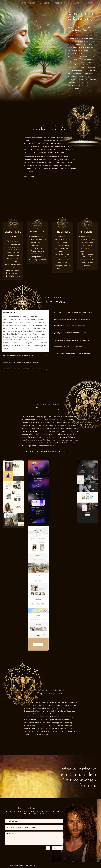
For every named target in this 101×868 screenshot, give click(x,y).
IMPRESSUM (31, 865)
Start (24, 3)
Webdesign (33, 3)
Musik (70, 3)
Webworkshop (46, 3)
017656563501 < (37, 813)
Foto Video (60, 3)
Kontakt (88, 3)
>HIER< (38, 443)
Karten (77, 3)
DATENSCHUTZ (17, 865)
